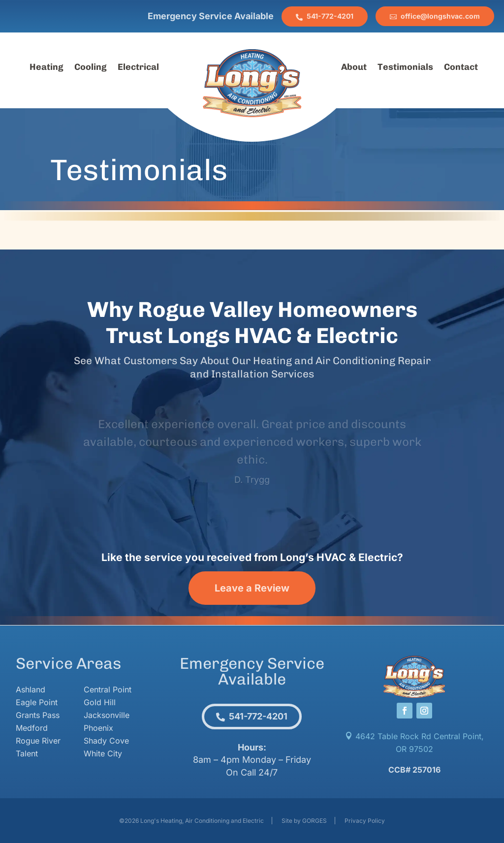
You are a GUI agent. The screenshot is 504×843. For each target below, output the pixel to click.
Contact (461, 68)
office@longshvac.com (440, 16)
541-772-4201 (330, 16)
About (354, 68)
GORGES (315, 821)
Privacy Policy (365, 821)
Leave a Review (252, 588)
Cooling (91, 68)
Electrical (138, 68)
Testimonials (405, 68)
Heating (47, 68)
